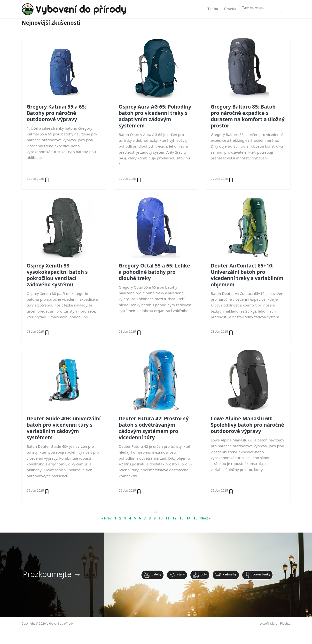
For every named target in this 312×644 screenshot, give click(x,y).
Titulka (213, 9)
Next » (205, 518)
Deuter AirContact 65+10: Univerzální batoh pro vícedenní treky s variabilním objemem (247, 275)
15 (195, 518)
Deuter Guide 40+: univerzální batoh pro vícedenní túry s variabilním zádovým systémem (64, 428)
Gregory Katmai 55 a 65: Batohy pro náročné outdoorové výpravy (56, 113)
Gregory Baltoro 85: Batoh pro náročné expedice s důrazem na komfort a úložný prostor (248, 116)
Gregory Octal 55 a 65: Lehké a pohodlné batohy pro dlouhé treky (154, 272)
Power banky (257, 575)
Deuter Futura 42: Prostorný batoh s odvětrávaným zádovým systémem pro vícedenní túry (154, 428)
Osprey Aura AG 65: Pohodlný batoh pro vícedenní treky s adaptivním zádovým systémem (155, 116)
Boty (200, 575)
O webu (230, 9)
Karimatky (226, 575)
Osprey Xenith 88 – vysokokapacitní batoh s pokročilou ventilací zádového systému (57, 275)
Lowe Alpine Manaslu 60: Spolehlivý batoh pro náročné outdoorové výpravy (247, 425)
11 (168, 518)
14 (188, 518)
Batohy (152, 575)
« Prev (107, 518)
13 (182, 518)
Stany (177, 575)
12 (175, 518)
